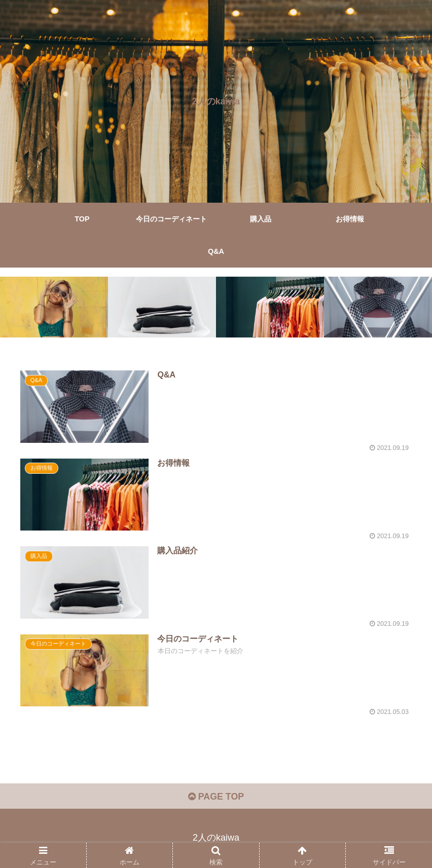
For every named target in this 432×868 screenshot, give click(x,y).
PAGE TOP (216, 798)
